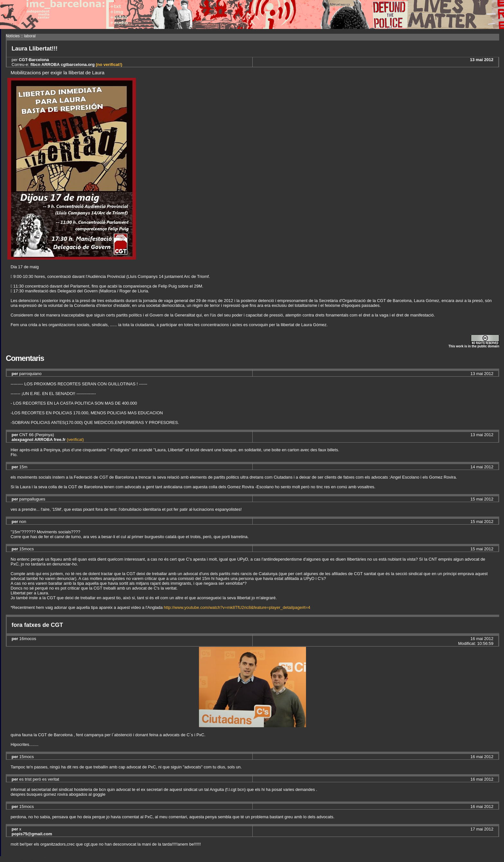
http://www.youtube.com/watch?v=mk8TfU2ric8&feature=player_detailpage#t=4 (237, 607)
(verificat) (75, 440)
